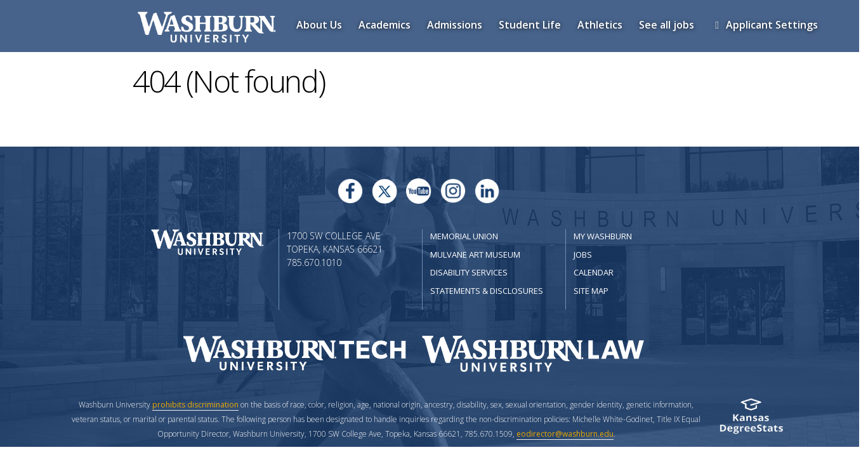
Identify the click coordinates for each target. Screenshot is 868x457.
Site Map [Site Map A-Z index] (591, 291)
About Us (319, 25)
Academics (385, 25)
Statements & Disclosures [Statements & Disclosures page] (487, 291)
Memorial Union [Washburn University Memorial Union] (464, 236)
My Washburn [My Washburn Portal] (603, 236)
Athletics (600, 25)
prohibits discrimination (195, 405)
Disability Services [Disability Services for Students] (469, 272)
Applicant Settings (764, 25)
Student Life (530, 25)
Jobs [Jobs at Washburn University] (583, 255)
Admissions (455, 25)
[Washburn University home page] (207, 241)
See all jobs (667, 25)
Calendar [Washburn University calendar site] (594, 272)
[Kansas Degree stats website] (751, 420)
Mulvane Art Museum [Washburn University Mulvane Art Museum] (475, 255)
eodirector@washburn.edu (565, 434)
